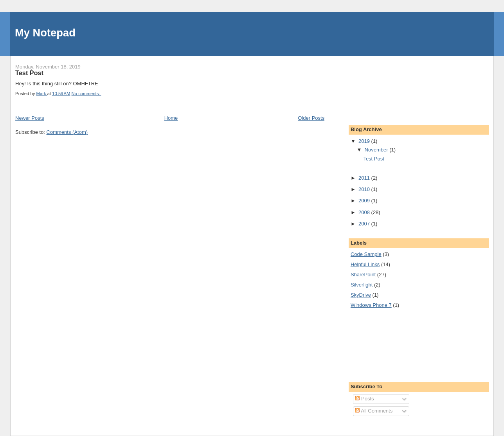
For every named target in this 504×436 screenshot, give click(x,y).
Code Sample (366, 254)
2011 (365, 178)
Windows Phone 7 (371, 305)
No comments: (86, 94)
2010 (365, 189)
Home (171, 118)
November (377, 150)
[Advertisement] (386, 85)
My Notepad (45, 33)
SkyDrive (361, 295)
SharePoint (363, 275)
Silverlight (362, 285)
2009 (365, 201)
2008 (365, 212)
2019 (365, 141)
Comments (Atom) (67, 132)
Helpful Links (365, 264)
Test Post (29, 73)
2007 (365, 224)
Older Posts (311, 118)
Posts (364, 399)
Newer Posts (30, 118)
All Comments (374, 411)
